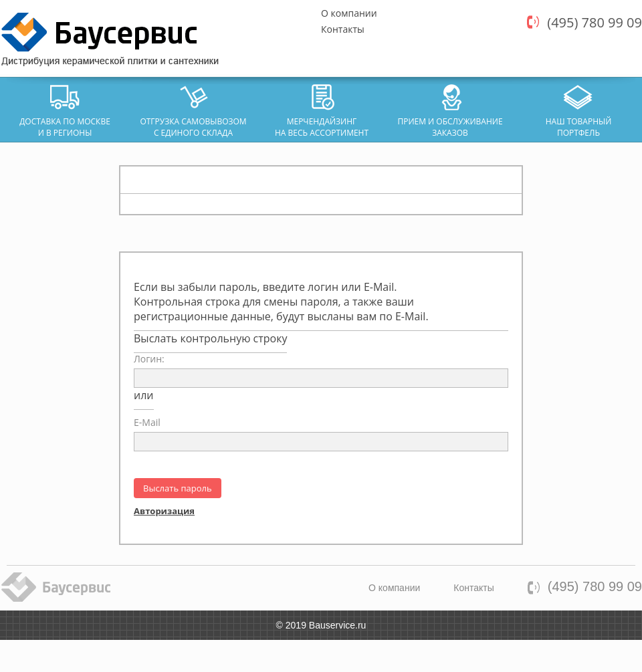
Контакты (343, 29)
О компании (349, 13)
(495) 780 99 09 (595, 22)
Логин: (149, 359)
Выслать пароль (178, 488)
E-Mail (147, 422)
